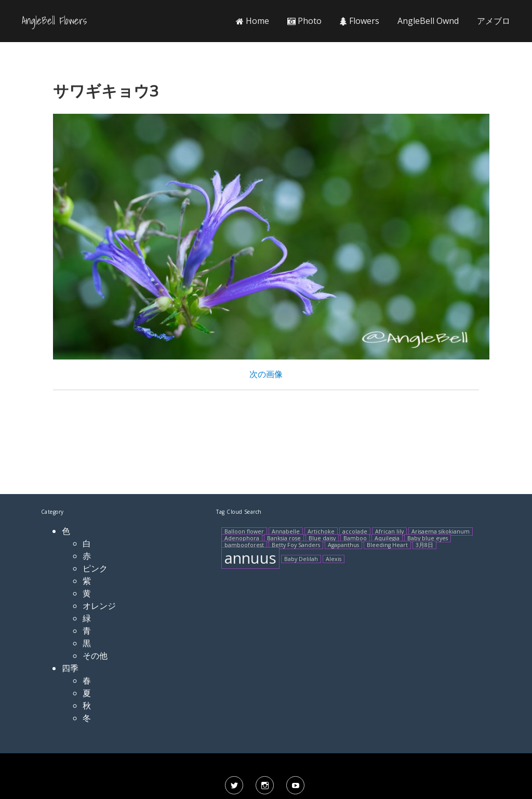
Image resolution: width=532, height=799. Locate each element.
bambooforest (244, 545)
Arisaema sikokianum (441, 531)
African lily (389, 531)
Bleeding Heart (387, 545)
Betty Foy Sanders (296, 545)
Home (252, 21)
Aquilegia (387, 538)
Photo (304, 21)
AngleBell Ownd (428, 21)
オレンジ (99, 606)
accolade (355, 531)
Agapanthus (343, 545)
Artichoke (321, 531)
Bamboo (355, 538)
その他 (95, 656)
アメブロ (494, 21)
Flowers (360, 21)
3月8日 (424, 545)
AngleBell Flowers (54, 21)
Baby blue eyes (428, 538)
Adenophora (242, 538)
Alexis (334, 559)
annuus (250, 558)
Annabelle (286, 531)
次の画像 (266, 374)
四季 (70, 668)
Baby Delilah (301, 559)
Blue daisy (322, 538)
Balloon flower (244, 531)
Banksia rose (284, 538)
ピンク (95, 568)
